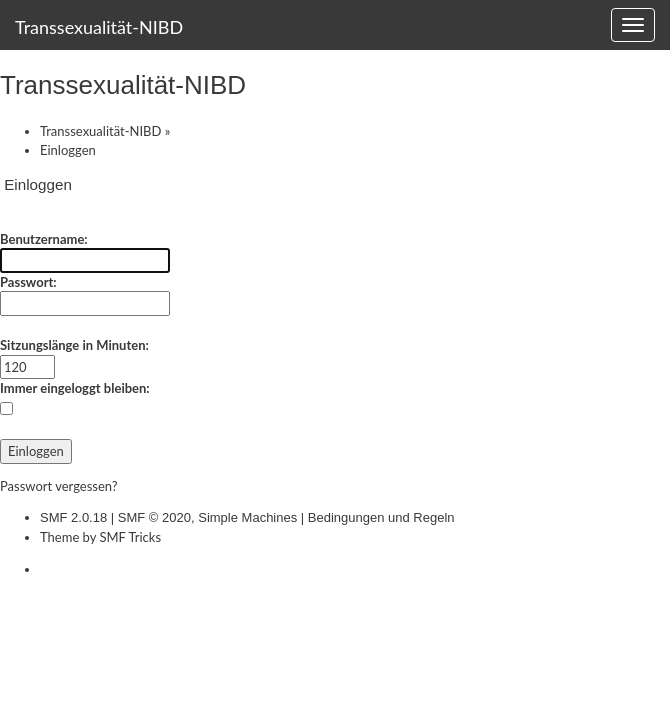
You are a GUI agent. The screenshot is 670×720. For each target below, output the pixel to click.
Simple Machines (247, 517)
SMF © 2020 (154, 517)
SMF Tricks (130, 537)
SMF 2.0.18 (73, 517)
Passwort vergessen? (59, 486)
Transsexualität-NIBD (99, 27)
